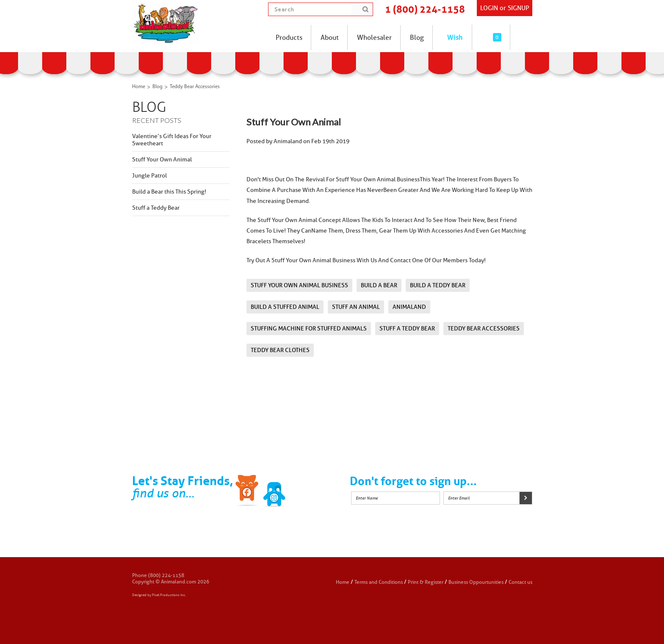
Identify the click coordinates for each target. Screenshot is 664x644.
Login (489, 8)
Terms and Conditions (379, 582)
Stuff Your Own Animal (162, 160)
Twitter (274, 492)
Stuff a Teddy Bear (156, 208)
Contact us (520, 582)
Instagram (301, 492)
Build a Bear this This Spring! (169, 192)
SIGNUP (518, 8)
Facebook (248, 492)
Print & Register (426, 582)
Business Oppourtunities (476, 582)
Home (139, 87)
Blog (158, 87)
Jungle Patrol (149, 176)
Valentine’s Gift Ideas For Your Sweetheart (172, 140)
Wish (455, 37)
